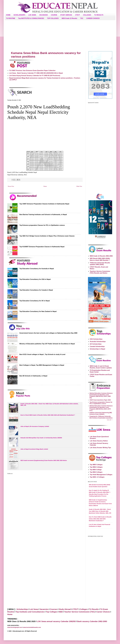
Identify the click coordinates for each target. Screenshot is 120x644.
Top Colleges (52, 612)
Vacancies (44, 609)
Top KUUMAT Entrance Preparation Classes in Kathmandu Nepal (42, 247)
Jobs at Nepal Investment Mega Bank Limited (34, 449)
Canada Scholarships (97, 346)
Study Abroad (65, 609)
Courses (54, 609)
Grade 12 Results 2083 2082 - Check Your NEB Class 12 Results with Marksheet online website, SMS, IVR (49, 404)
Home (45, 186)
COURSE (54, 15)
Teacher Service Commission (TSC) (80, 612)
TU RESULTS (99, 15)
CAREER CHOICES (93, 18)
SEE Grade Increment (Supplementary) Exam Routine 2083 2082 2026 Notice (44, 460)
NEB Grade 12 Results (69, 18)
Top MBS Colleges (96, 465)
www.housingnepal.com (15, 627)
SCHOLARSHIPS (19, 15)
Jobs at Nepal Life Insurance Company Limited (35, 426)
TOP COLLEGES (53, 18)
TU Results (94, 609)
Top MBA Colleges (96, 467)
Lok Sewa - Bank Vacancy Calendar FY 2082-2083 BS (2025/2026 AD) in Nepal (36, 73)
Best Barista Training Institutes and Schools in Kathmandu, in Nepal (43, 215)
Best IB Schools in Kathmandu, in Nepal (33, 376)
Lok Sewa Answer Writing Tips (100, 448)
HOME (8, 15)
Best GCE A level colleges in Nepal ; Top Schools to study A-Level (42, 354)
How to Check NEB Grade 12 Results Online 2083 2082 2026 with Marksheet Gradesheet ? (48, 415)
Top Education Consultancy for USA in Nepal (35, 279)
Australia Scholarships (98, 342)
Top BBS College (96, 470)
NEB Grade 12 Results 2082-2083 (101, 256)
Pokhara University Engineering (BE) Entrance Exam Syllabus (101, 413)
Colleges (84, 609)
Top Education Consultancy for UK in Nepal (35, 301)
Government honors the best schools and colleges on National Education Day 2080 (48, 333)
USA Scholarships (96, 339)
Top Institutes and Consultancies (30, 612)
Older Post (79, 186)
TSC (82, 18)
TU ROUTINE (11, 18)
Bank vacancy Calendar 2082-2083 (92, 621)
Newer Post (11, 186)
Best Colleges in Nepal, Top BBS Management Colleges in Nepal (42, 365)
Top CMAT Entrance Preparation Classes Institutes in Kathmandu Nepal (44, 204)
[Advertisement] (60, 36)
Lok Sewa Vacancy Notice (99, 441)
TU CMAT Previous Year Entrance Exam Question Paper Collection (32, 71)
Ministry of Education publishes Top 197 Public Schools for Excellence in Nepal (47, 344)
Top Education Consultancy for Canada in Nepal (36, 290)
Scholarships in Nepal (97, 349)
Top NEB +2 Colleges (97, 477)
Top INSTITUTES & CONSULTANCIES (31, 18)
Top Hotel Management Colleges (101, 475)
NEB (61, 612)
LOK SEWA (32, 15)
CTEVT (77, 15)
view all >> (110, 420)
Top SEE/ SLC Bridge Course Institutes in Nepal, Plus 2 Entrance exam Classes (47, 236)
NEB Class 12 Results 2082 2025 (22, 621)
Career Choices (103, 612)
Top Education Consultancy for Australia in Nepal (37, 269)
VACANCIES (43, 15)
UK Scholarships (96, 344)
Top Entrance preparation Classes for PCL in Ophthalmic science (42, 225)
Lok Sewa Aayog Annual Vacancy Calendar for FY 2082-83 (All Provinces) (35, 76)
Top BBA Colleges (96, 472)
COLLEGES (87, 15)
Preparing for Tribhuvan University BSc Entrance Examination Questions (101, 417)
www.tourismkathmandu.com (32, 627)
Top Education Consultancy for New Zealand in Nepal (38, 311)
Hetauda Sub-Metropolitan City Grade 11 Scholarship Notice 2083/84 (41, 438)
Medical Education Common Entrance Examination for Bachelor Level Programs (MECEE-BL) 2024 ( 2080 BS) (101, 395)
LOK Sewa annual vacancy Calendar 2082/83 (56, 621)
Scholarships (22, 609)
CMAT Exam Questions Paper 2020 (100, 400)
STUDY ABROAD (66, 15)
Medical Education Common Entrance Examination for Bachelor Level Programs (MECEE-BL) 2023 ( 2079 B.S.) (101, 408)
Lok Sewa (34, 609)
